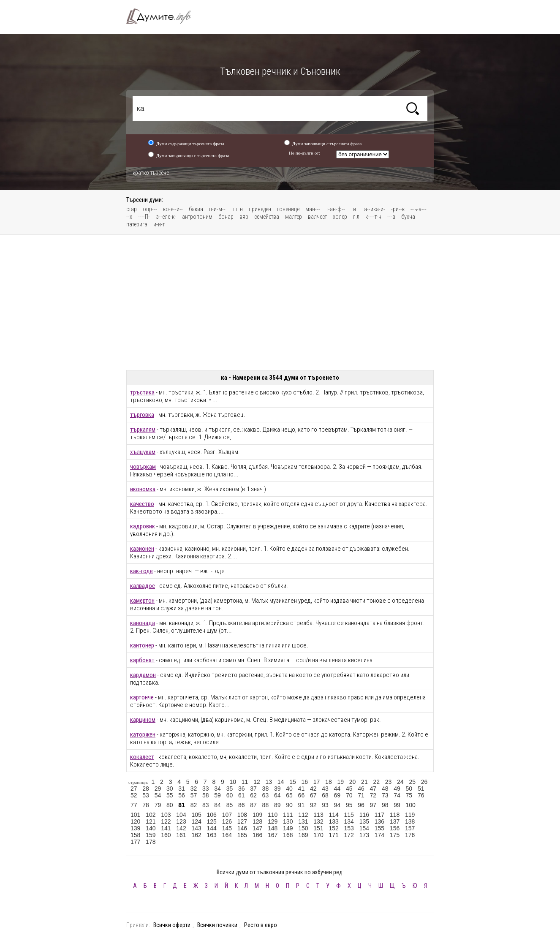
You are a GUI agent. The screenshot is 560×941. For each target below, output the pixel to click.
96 (361, 805)
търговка (142, 415)
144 (212, 828)
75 (409, 795)
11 (245, 782)
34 (217, 789)
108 (242, 815)
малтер (294, 217)
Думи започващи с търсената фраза (327, 144)
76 (421, 795)
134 (349, 821)
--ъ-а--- (419, 209)
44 (337, 789)
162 (196, 835)
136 (379, 821)
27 (134, 789)
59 (217, 795)
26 (424, 782)
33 (206, 789)
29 (158, 789)
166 (257, 835)
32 (194, 789)
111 (288, 815)
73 (385, 795)
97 (373, 805)
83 (206, 805)
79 (158, 805)
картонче (142, 697)
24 (400, 782)
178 (151, 842)
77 (134, 805)
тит (355, 209)
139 (135, 828)
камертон (142, 601)
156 (395, 828)
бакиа (196, 209)
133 (333, 821)
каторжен (143, 734)
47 (373, 789)
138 (410, 821)
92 (313, 805)
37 (253, 789)
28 (146, 789)
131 (303, 821)
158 (135, 835)
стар (132, 209)
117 (379, 815)
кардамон (143, 675)
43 (325, 789)
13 (269, 782)
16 (304, 782)
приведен (260, 209)
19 (340, 782)
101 (135, 815)
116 (364, 815)
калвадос (143, 586)
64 (277, 795)
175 (395, 835)
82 (194, 805)
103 (166, 815)
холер (340, 217)
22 (376, 782)
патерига (137, 224)
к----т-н (373, 217)
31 (182, 789)
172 (349, 835)
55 (170, 795)
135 (364, 821)
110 (273, 815)
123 (181, 821)
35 (230, 789)
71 (361, 795)
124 (196, 821)
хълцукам (143, 452)
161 (181, 835)
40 (289, 789)
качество (142, 504)
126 (227, 821)
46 (361, 789)
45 (349, 789)
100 (411, 805)
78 (146, 805)
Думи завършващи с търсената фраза (193, 155)
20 (353, 782)
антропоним (197, 217)
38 (266, 789)
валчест (317, 217)
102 (151, 815)
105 (196, 815)
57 (194, 795)
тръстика (142, 392)
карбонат (142, 660)
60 (230, 795)
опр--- (150, 209)
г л (356, 217)
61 (242, 795)
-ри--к (398, 209)
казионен (142, 549)
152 (333, 828)
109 (257, 815)
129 (273, 821)
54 (158, 795)
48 (385, 789)
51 (421, 789)
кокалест (142, 757)
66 (302, 795)
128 (257, 821)
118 (395, 815)
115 (349, 815)
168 (288, 835)
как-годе (141, 571)
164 (227, 835)
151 (318, 828)
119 (410, 815)
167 (273, 835)
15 (293, 782)
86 (242, 805)
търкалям (143, 430)
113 (318, 815)
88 (266, 805)
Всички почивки (217, 925)
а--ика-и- (375, 209)
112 (303, 815)
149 (288, 828)
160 (166, 835)
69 (337, 795)
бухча (408, 217)
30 (170, 789)
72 (373, 795)
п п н (237, 209)
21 (364, 782)
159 (151, 835)
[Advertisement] (280, 302)
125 (212, 821)
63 (266, 795)
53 (146, 795)
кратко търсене (151, 173)
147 (257, 828)
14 (281, 782)
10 (233, 782)
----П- (144, 217)
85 (230, 805)
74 (397, 795)
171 (333, 835)
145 (227, 828)
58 (206, 795)
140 (151, 828)
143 (196, 828)
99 (397, 805)
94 (337, 805)
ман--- (313, 209)
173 (364, 835)
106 (212, 815)
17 (317, 782)
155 (379, 828)
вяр (244, 217)
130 (288, 821)
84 (217, 805)
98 (385, 805)
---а (391, 217)
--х (129, 217)
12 (257, 782)
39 (277, 789)
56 (182, 795)
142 (181, 828)
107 (227, 815)
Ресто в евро (261, 925)
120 (135, 821)
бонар (226, 217)
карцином (143, 720)
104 (181, 815)
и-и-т (159, 224)
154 (364, 828)
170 (318, 835)
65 (289, 795)
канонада (143, 623)
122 (166, 821)
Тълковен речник (163, 16)
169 (303, 835)
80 (170, 805)
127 (242, 821)
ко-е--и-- (173, 209)
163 (212, 835)
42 (313, 789)
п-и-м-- (217, 209)
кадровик (143, 526)
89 (277, 805)
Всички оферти (172, 925)
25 (412, 782)
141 (166, 828)
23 (389, 782)
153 (349, 828)
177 (135, 842)
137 (395, 821)
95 (349, 805)
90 (289, 805)
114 (333, 815)
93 (325, 805)
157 (410, 828)
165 (242, 835)
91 (302, 805)
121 (151, 821)
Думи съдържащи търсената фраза (190, 144)
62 (253, 795)
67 (313, 795)
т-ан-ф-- (336, 209)
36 (242, 789)
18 (329, 782)
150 (303, 828)
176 (410, 835)
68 (325, 795)
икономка (143, 489)
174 (379, 835)
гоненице (288, 209)
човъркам (143, 467)
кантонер (142, 645)
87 (253, 805)
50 (409, 789)
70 (349, 795)
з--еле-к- (166, 217)
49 (397, 789)
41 (302, 789)
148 (273, 828)
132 (318, 821)
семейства (267, 217)
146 (242, 828)
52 (134, 795)
